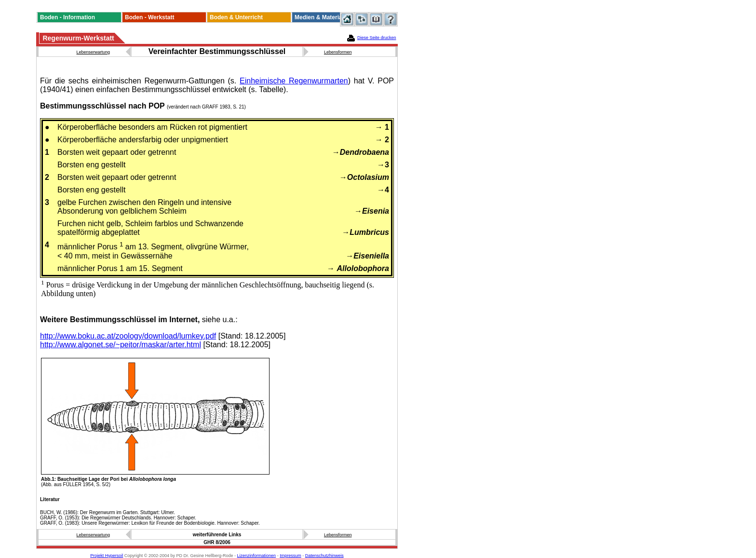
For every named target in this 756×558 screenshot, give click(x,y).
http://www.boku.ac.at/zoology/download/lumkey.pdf (128, 336)
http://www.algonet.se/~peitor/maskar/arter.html (121, 345)
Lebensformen (338, 52)
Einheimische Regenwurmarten (294, 81)
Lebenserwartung (94, 52)
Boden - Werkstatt (149, 17)
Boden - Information (67, 17)
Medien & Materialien (323, 17)
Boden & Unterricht (236, 17)
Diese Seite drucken (377, 38)
